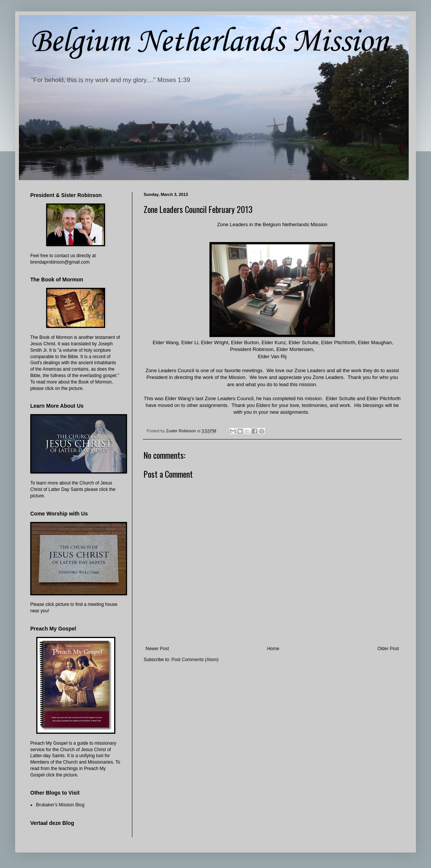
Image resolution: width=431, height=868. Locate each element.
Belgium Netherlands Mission (209, 42)
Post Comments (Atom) (195, 660)
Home (273, 649)
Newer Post (157, 649)
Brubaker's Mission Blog (60, 805)
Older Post (388, 649)
